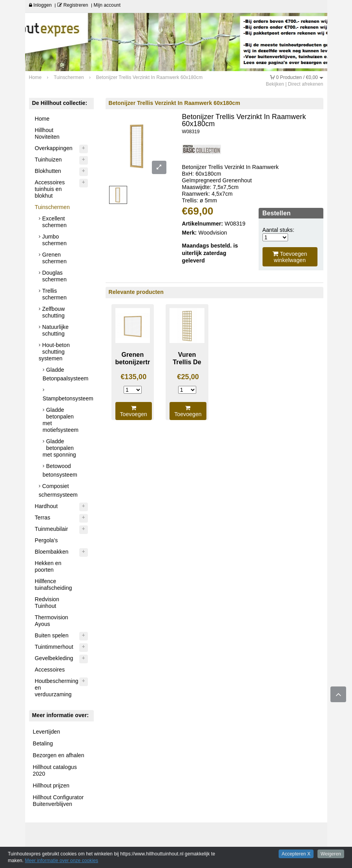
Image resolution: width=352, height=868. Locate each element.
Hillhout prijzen (51, 785)
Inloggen (40, 5)
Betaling (43, 743)
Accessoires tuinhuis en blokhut (50, 189)
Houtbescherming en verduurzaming (57, 688)
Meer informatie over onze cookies (61, 861)
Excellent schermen (55, 222)
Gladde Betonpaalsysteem (66, 374)
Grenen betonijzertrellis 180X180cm (139, 362)
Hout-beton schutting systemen (54, 352)
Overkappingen (54, 148)
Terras (43, 517)
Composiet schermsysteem (58, 490)
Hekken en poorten (48, 566)
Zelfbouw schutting (54, 312)
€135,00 (133, 377)
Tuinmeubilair (52, 529)
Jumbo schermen (55, 240)
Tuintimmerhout (54, 647)
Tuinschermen (52, 207)
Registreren (73, 5)
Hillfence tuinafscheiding (54, 584)
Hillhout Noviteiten (47, 133)
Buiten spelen (52, 635)
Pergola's (47, 540)
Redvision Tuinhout (47, 603)
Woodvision (213, 233)
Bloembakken (52, 552)
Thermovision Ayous (52, 621)
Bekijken (275, 84)
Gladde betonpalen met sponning (59, 448)
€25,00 (188, 377)
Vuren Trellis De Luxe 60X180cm (187, 365)
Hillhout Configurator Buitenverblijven (58, 801)
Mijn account (107, 5)
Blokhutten (48, 171)
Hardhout (46, 506)
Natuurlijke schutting (56, 330)
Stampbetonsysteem (66, 398)
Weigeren (331, 854)
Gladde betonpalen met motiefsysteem (61, 420)
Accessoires (50, 670)
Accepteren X (296, 854)
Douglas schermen (55, 276)
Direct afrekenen (306, 84)
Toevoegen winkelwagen (290, 257)
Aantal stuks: (278, 230)
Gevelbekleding (54, 658)
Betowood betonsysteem (60, 470)
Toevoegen (134, 411)
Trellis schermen (55, 294)
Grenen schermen (55, 258)
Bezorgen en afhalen (59, 755)
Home (42, 119)
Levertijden (47, 732)
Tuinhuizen (48, 160)
